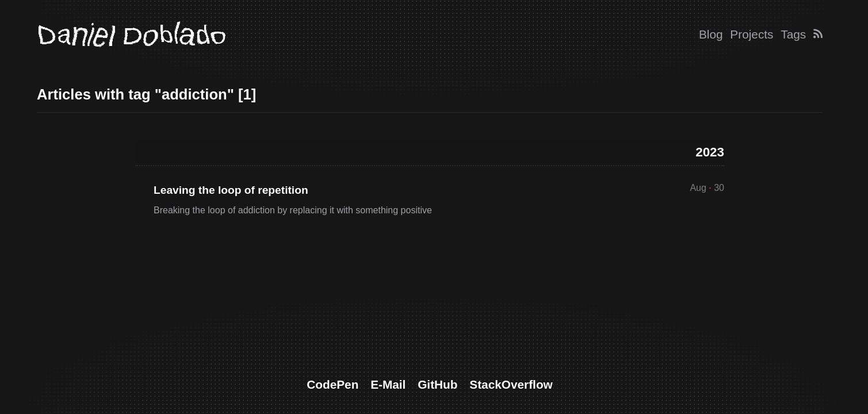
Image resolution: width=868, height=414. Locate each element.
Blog (711, 34)
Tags (793, 34)
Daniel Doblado (131, 35)
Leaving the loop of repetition (231, 190)
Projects (752, 34)
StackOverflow (511, 384)
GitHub (437, 384)
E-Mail (388, 384)
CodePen (332, 384)
